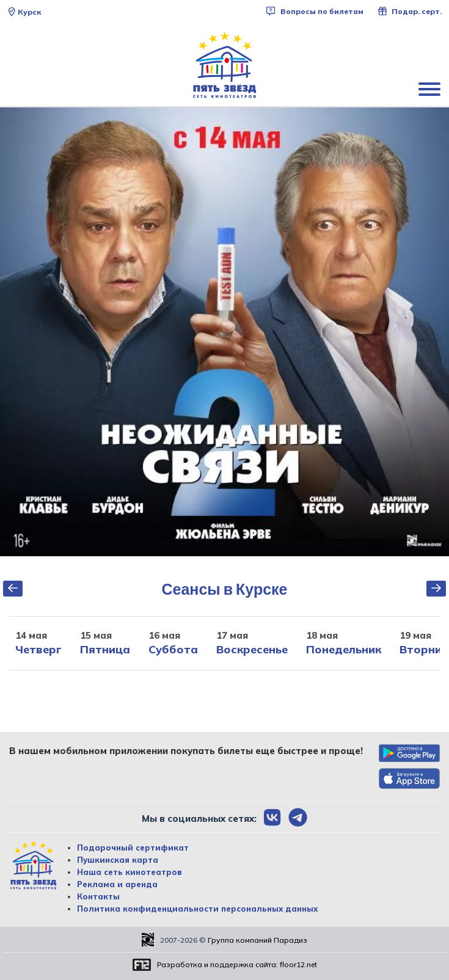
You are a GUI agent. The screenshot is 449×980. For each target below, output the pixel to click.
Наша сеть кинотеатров (130, 872)
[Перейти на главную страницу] (225, 65)
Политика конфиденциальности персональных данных (197, 909)
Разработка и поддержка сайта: (237, 964)
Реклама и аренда (117, 884)
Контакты (98, 896)
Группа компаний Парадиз (257, 940)
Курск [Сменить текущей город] (24, 12)
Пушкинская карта (118, 860)
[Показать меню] (431, 89)
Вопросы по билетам (315, 11)
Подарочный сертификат (133, 848)
